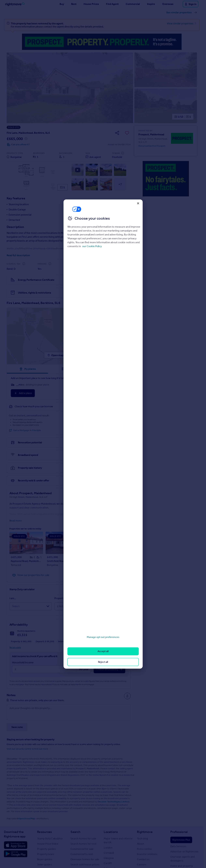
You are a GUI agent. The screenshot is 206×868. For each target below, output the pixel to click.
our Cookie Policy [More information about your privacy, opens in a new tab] (92, 246)
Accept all (103, 651)
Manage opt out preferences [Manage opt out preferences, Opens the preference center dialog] (103, 637)
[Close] (138, 203)
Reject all (103, 662)
